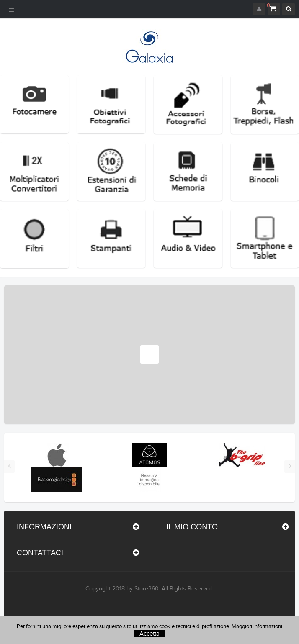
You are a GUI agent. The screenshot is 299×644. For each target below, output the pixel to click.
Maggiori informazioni (257, 626)
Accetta (149, 634)
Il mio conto (192, 527)
